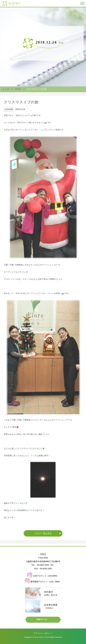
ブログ (18, 89)
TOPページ (42, 619)
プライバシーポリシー (43, 633)
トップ (6, 89)
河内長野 (9, 109)
